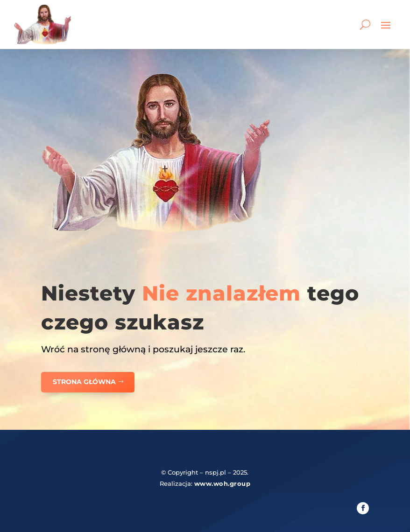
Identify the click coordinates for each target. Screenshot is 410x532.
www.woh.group (223, 483)
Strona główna (84, 382)
